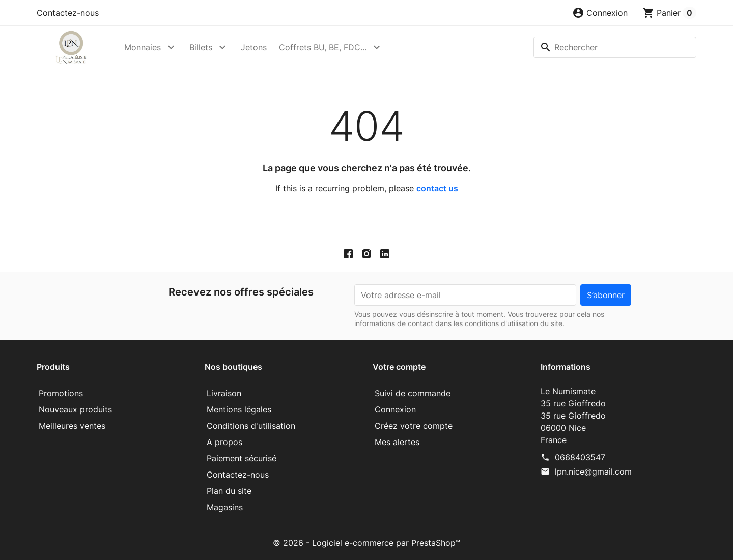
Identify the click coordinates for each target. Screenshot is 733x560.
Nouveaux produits (75, 409)
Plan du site (229, 491)
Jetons (254, 47)
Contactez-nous (68, 13)
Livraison (224, 393)
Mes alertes (397, 442)
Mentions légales (239, 409)
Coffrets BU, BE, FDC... (323, 47)
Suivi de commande (413, 393)
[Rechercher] (615, 47)
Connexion (395, 409)
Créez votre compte (414, 426)
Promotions (61, 393)
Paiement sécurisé (242, 458)
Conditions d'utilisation (251, 426)
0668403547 (580, 457)
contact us (437, 188)
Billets (201, 47)
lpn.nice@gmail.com (593, 471)
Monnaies (143, 47)
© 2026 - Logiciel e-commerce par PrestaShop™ (366, 543)
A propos (224, 442)
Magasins (225, 507)
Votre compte (399, 367)
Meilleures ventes (72, 426)
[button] (600, 13)
